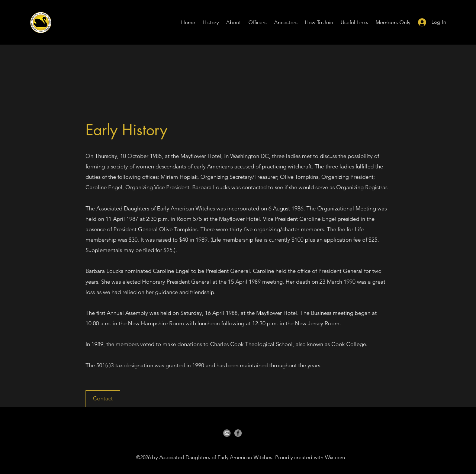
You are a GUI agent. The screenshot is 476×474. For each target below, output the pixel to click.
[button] (319, 22)
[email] (227, 433)
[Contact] (103, 399)
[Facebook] (238, 433)
